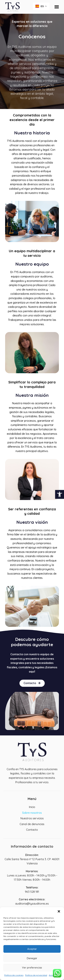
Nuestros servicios (32, 818)
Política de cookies (14, 975)
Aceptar (32, 949)
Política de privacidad (36, 975)
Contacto (32, 830)
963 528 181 (32, 892)
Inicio (32, 807)
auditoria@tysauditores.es (32, 904)
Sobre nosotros (32, 813)
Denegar (32, 958)
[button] (60, 494)
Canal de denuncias (32, 824)
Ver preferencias (32, 968)
